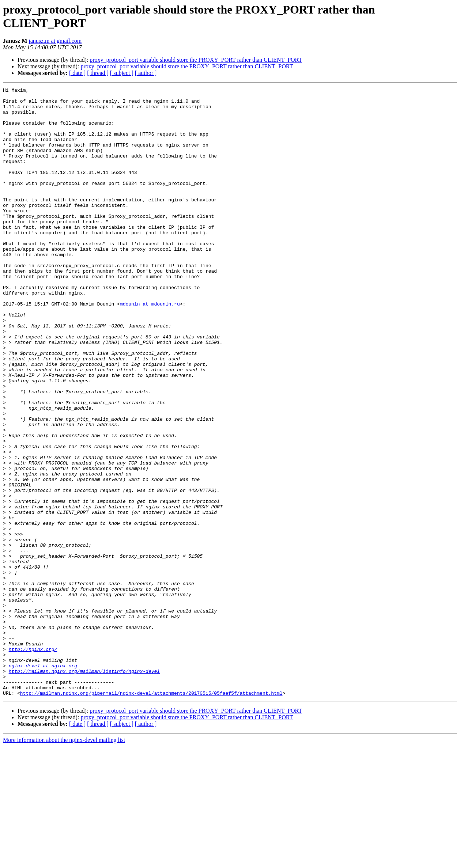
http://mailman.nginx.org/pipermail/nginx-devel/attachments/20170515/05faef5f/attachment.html (151, 815)
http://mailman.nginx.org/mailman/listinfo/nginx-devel (84, 788)
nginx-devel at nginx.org (43, 782)
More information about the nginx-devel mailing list (64, 862)
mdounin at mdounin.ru (150, 348)
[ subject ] (122, 73)
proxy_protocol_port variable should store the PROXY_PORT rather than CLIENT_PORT (196, 60)
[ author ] (146, 73)
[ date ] (77, 73)
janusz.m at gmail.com (55, 41)
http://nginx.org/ (33, 762)
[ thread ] (98, 73)
